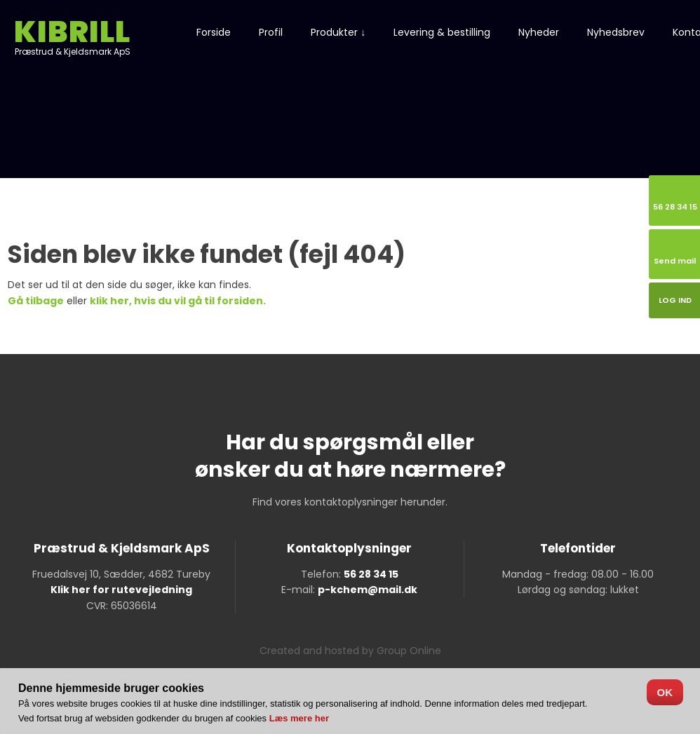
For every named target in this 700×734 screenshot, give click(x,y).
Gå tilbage (36, 301)
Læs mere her (299, 718)
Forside (214, 32)
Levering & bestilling (442, 32)
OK (665, 692)
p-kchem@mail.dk (368, 590)
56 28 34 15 (371, 574)
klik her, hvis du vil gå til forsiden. (178, 301)
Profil (271, 32)
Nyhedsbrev (616, 32)
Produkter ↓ (338, 32)
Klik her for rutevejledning (121, 590)
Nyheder (539, 32)
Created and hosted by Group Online (350, 651)
